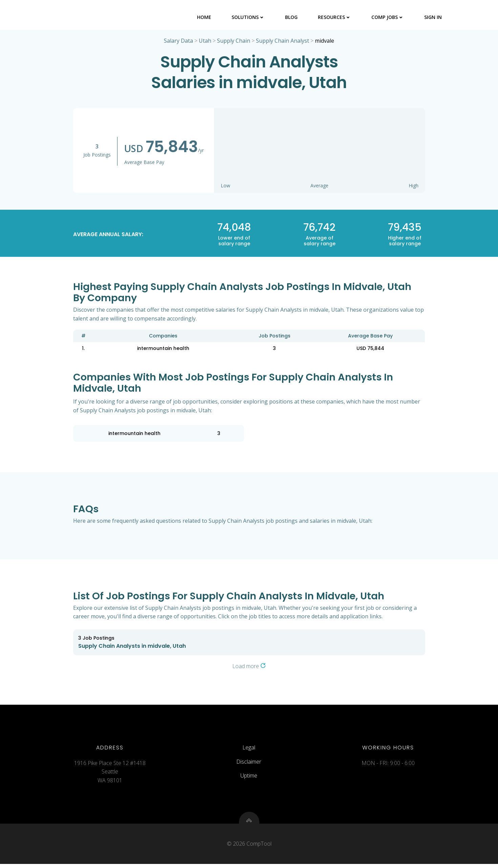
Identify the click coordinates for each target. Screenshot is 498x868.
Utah (205, 41)
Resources (335, 17)
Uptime (249, 778)
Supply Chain (234, 41)
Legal (249, 750)
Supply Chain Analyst (283, 41)
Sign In (434, 17)
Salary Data (178, 41)
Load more (249, 667)
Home (205, 17)
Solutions (249, 17)
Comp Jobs (388, 17)
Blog (292, 17)
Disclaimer (249, 764)
